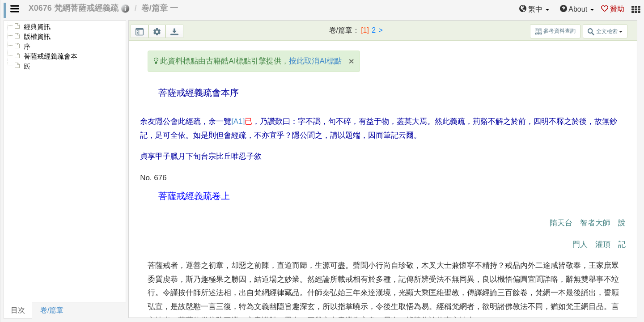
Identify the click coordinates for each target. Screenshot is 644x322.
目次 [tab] (18, 310)
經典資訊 (37, 27)
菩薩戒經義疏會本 (51, 56)
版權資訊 (37, 37)
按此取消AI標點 (315, 61)
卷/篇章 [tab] (52, 310)
